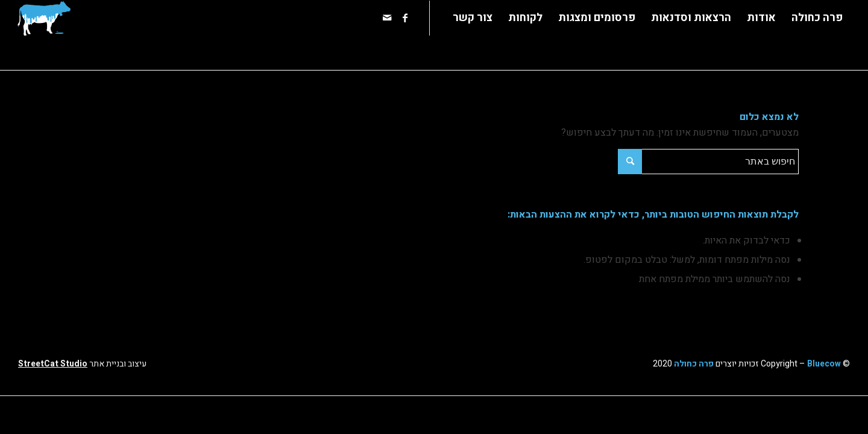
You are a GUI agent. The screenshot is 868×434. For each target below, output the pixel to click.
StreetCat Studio (53, 364)
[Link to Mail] (387, 17)
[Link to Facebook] (405, 17)
